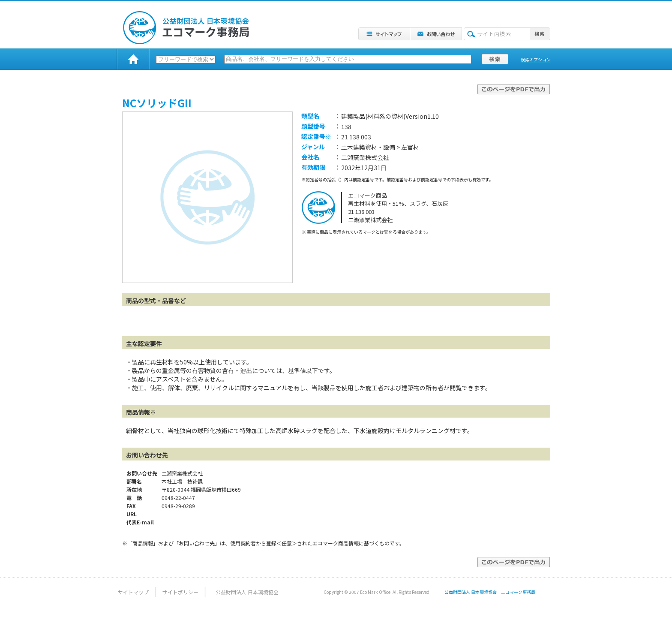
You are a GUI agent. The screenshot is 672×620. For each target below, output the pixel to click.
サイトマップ (133, 592)
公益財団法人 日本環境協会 (247, 592)
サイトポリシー (180, 592)
